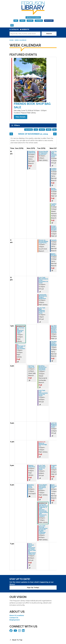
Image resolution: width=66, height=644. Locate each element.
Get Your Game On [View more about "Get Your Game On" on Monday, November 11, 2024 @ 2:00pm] (31, 367)
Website (25, 29)
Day (54, 130)
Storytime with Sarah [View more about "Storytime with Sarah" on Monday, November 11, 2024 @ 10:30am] (32, 152)
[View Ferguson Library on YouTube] (16, 631)
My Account (49, 21)
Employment (15, 620)
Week (49, 130)
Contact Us (14, 618)
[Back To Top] (33, 640)
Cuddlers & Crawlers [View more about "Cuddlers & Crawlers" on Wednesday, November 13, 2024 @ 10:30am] (55, 169)
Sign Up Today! (33, 588)
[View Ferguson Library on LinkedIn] (23, 631)
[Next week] (55, 134)
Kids (16, 21)
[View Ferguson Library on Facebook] (11, 631)
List (36, 130)
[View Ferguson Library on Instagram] (20, 631)
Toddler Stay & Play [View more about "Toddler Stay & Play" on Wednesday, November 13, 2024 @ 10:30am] (55, 205)
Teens (22, 21)
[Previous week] (11, 134)
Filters (17, 125)
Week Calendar (21, 40)
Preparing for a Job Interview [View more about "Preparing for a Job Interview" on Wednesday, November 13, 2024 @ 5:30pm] (56, 467)
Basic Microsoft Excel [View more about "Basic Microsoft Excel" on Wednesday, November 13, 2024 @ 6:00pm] (54, 486)
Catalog (15, 29)
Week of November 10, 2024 (33, 134)
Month (42, 130)
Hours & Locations (17, 615)
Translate (39, 21)
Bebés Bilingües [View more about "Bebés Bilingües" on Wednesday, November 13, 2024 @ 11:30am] (54, 255)
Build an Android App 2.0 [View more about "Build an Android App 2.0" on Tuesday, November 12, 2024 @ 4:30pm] (43, 445)
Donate (30, 21)
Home (11, 40)
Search (49, 34)
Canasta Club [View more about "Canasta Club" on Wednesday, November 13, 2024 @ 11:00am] (55, 240)
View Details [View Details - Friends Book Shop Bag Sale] (20, 117)
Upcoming (29, 130)
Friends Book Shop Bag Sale (32, 105)
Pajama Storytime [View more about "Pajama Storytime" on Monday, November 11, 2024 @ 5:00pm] (32, 466)
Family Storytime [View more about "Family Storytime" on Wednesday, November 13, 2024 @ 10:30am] (54, 189)
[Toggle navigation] (12, 25)
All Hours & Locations (33, 17)
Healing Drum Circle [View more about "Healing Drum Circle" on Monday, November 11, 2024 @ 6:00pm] (31, 486)
